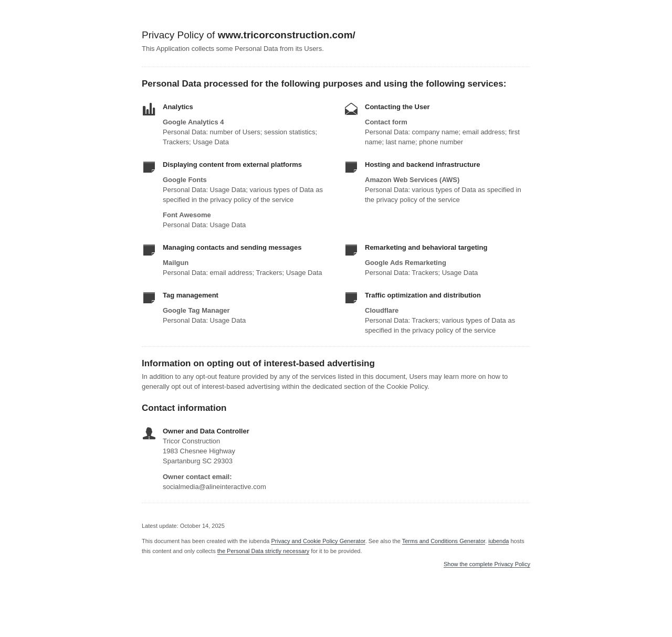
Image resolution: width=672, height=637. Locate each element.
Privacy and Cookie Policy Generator (318, 541)
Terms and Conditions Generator (444, 541)
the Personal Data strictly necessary (263, 551)
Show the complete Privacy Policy (487, 564)
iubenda (498, 541)
